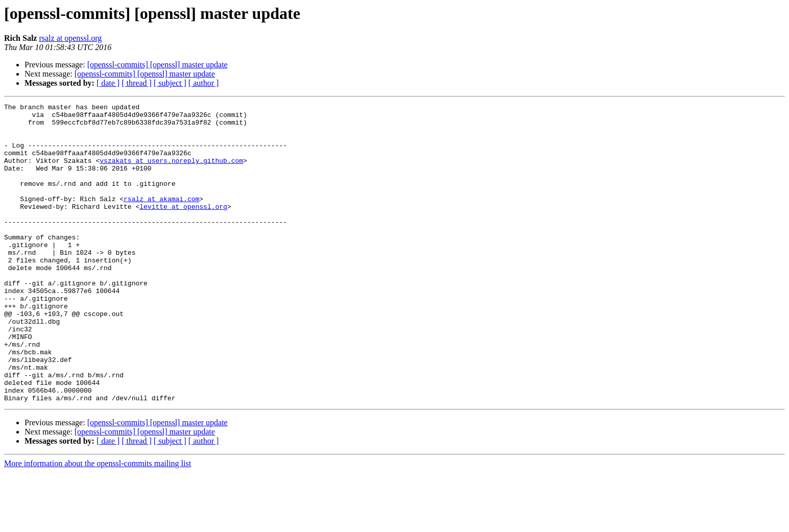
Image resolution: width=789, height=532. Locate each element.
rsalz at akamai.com (161, 219)
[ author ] (204, 83)
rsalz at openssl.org (70, 38)
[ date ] (108, 83)
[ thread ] (137, 83)
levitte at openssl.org (183, 228)
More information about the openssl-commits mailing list (98, 523)
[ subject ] (170, 83)
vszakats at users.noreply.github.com (171, 173)
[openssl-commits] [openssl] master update (158, 65)
